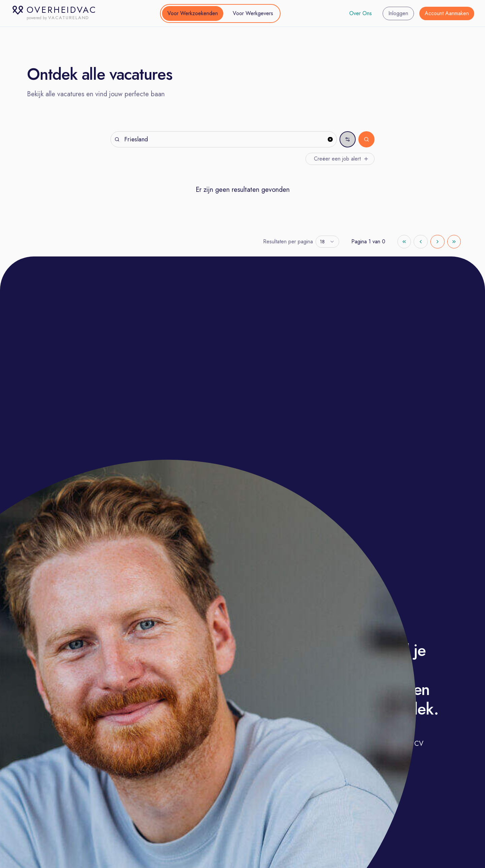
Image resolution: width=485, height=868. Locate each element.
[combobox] (327, 242)
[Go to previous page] (421, 242)
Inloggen (398, 13)
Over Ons (361, 13)
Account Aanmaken (447, 13)
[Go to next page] (438, 242)
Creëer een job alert (341, 159)
